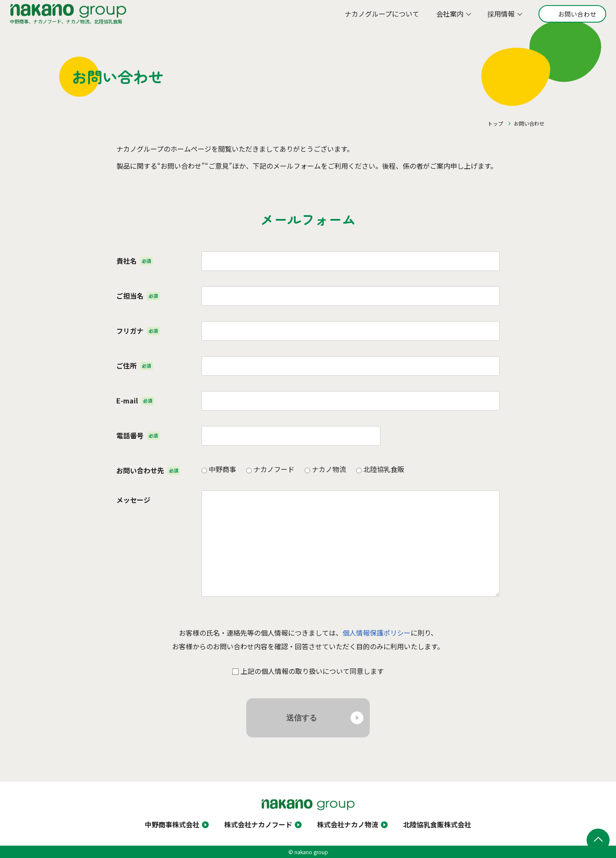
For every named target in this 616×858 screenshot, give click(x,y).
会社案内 (444, 17)
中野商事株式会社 (172, 824)
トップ (495, 123)
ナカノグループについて (376, 17)
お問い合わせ (573, 17)
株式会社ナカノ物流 (348, 824)
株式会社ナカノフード (258, 824)
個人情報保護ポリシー (377, 633)
